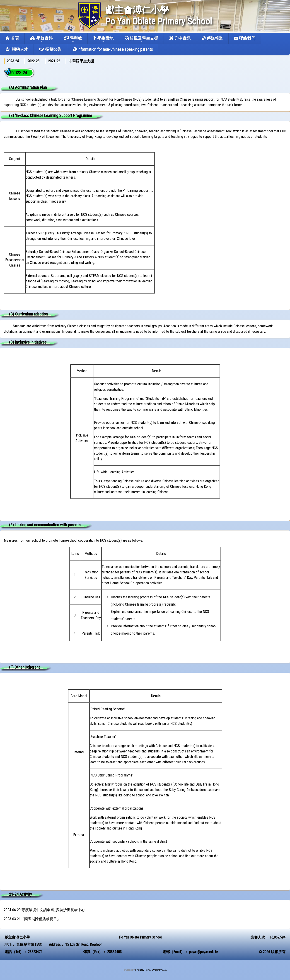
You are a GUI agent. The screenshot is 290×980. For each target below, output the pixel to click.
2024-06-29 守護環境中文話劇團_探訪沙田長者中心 (44, 910)
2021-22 (54, 61)
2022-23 (33, 61)
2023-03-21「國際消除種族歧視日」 (32, 919)
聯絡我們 (245, 38)
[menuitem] (13, 61)
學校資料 (41, 40)
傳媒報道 (212, 38)
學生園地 (103, 40)
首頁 (12, 38)
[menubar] (52, 61)
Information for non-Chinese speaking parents (113, 49)
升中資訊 (180, 38)
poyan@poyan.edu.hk (204, 952)
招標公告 (50, 49)
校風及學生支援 (141, 40)
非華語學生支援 (81, 61)
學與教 (73, 40)
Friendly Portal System (148, 970)
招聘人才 (17, 49)
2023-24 (13, 61)
